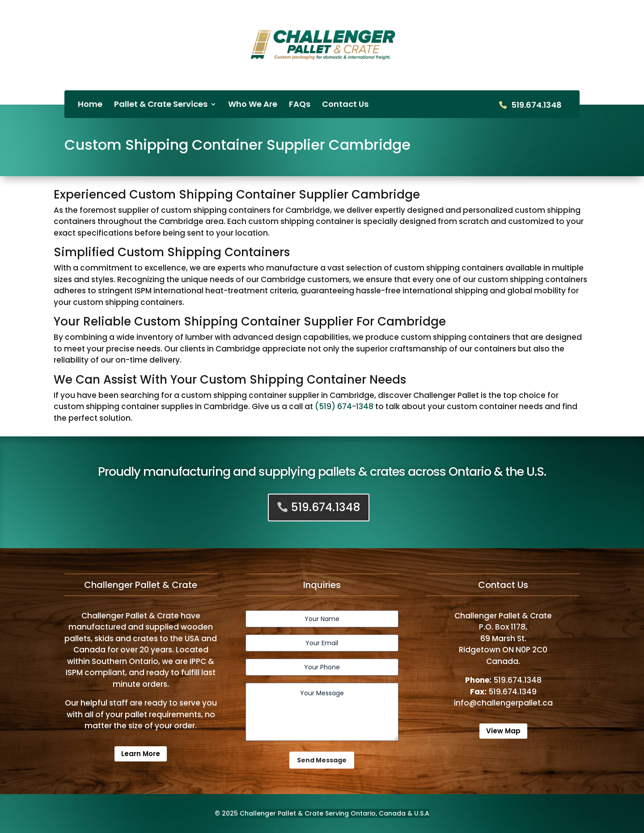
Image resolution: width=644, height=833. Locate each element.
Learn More (141, 754)
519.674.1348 (536, 106)
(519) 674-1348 (344, 406)
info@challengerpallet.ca (503, 703)
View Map (503, 731)
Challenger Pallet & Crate (282, 813)
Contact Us (345, 105)
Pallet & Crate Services (161, 105)
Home (90, 105)
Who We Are (253, 105)
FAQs (300, 105)
